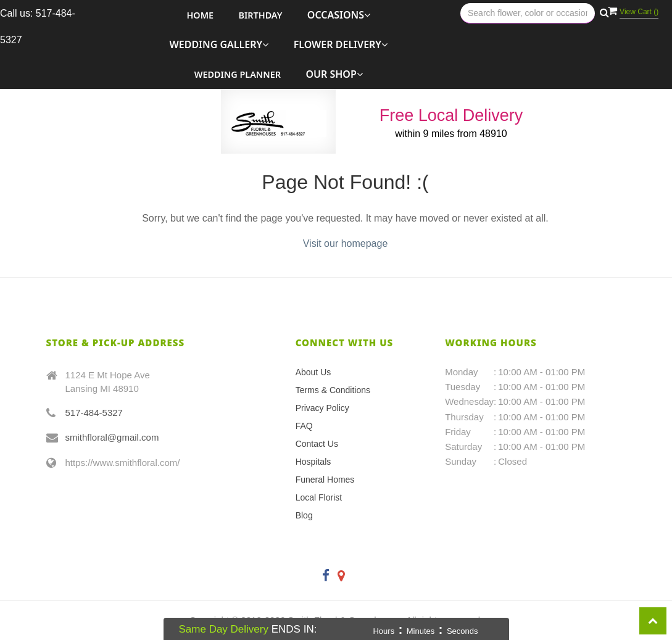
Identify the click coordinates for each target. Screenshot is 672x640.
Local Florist (319, 497)
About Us (313, 372)
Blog (304, 515)
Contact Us (317, 444)
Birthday (261, 15)
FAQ (304, 426)
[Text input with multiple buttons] (528, 13)
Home (200, 15)
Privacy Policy (322, 408)
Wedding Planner (238, 74)
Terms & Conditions (333, 390)
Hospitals (313, 462)
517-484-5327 (94, 413)
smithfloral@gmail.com (112, 437)
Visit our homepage (346, 243)
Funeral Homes (325, 480)
